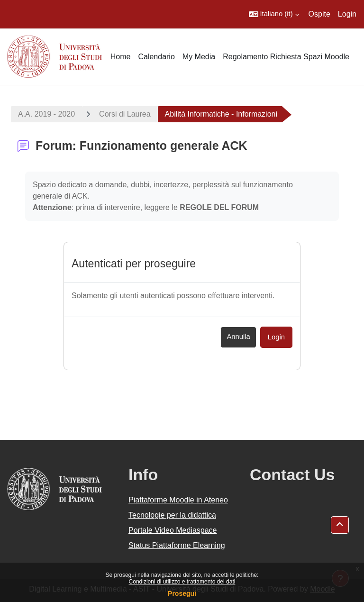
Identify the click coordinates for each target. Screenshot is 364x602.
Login (347, 14)
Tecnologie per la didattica (172, 515)
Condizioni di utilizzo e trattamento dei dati (182, 582)
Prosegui (182, 593)
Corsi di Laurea (125, 114)
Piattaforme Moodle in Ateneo (178, 500)
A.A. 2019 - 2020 (46, 114)
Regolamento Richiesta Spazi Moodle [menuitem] (286, 57)
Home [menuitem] (121, 57)
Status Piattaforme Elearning (177, 545)
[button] (274, 14)
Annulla (238, 337)
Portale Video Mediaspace (173, 530)
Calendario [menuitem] (156, 57)
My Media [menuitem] (199, 57)
